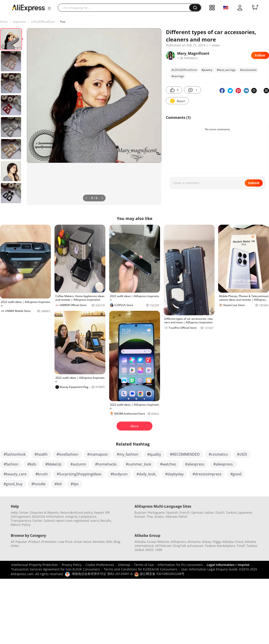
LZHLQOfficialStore (43, 22)
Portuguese (156, 512)
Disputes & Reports (44, 512)
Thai (150, 517)
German (197, 512)
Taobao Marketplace (220, 546)
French (185, 512)
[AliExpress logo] (28, 8)
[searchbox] (125, 8)
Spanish (172, 512)
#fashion (11, 464)
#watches (168, 464)
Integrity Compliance (81, 517)
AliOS (150, 550)
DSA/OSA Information (48, 517)
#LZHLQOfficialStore (184, 70)
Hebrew (171, 517)
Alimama (194, 542)
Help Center (20, 512)
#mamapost (98, 454)
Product (34, 542)
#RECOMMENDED (185, 454)
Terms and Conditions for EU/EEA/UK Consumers (140, 569)
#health (41, 454)
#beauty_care (15, 474)
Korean (140, 517)
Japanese (245, 512)
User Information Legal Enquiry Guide (209, 569)
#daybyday (174, 474)
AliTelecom (164, 546)
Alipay (207, 542)
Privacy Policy (72, 565)
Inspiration (19, 22)
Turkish (231, 512)
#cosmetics (218, 454)
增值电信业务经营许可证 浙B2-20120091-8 (102, 574)
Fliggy (217, 542)
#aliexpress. (223, 464)
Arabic (159, 517)
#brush (42, 474)
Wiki (109, 542)
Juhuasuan (195, 546)
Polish (183, 517)
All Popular (19, 542)
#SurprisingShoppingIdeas (79, 474)
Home (4, 22)
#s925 (242, 454)
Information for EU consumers (180, 565)
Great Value (82, 542)
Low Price (65, 542)
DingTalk (180, 546)
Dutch (220, 512)
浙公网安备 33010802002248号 (159, 574)
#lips (75, 484)
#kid (58, 484)
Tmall (241, 546)
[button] (49, 8)
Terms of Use (144, 565)
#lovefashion (67, 454)
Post (63, 22)
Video (15, 546)
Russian (140, 512)
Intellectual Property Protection (35, 565)
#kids (32, 464)
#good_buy (13, 484)
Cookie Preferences (100, 565)
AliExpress (178, 542)
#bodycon (119, 474)
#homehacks (106, 464)
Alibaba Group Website (152, 542)
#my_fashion (128, 454)
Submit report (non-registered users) (71, 521)
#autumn (78, 464)
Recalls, (106, 521)
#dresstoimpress (207, 474)
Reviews (99, 542)
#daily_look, (146, 474)
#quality (154, 454)
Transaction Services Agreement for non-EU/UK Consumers (56, 569)
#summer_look (138, 464)
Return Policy (21, 525)
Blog (117, 542)
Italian (209, 512)
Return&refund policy (77, 512)
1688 (158, 550)
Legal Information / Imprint (228, 565)
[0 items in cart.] (255, 8)
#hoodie (38, 484)
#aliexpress (195, 464)
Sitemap (124, 565)
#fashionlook (15, 454)
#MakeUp (53, 464)
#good (236, 474)
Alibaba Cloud (233, 542)
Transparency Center (27, 521)
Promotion (49, 542)
